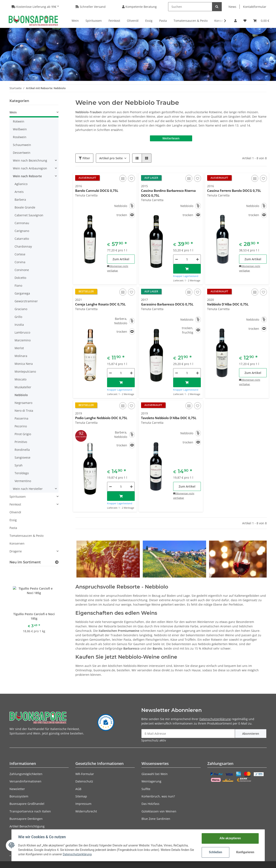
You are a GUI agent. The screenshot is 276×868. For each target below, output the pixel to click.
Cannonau (22, 223)
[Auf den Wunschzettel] (131, 178)
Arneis (19, 192)
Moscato (20, 379)
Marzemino (23, 340)
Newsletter (17, 789)
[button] (235, 21)
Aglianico (21, 184)
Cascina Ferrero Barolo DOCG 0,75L (234, 191)
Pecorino (21, 426)
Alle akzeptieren (230, 838)
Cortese (20, 254)
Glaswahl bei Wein (155, 774)
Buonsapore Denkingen (26, 819)
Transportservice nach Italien (30, 811)
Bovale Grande (25, 207)
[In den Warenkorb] (187, 269)
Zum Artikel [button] (121, 259)
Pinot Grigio (23, 434)
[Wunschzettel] (245, 21)
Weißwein (20, 129)
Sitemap (81, 796)
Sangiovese (22, 457)
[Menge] (187, 259)
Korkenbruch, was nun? (158, 796)
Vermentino (23, 481)
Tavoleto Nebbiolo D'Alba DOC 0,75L (169, 418)
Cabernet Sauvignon (29, 215)
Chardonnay (23, 246)
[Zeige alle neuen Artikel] (57, 562)
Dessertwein (22, 153)
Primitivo (21, 442)
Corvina (20, 262)
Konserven (17, 543)
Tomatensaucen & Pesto (27, 536)
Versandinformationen (25, 781)
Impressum (83, 804)
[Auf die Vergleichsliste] (123, 178)
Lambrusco (22, 332)
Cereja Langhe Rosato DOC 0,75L (100, 304)
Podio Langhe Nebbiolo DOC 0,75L (101, 418)
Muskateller (23, 387)
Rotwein (19, 121)
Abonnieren (251, 734)
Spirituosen (18, 497)
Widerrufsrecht (86, 811)
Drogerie (16, 551)
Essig (13, 520)
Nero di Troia (24, 411)
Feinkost (15, 504)
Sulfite (146, 789)
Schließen (215, 852)
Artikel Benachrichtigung (27, 826)
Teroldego (22, 473)
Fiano (18, 285)
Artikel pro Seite (111, 158)
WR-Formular (85, 774)
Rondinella (22, 450)
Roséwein (20, 137)
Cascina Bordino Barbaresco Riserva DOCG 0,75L (168, 193)
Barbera (20, 200)
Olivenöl (15, 512)
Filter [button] (84, 158)
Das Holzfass (150, 804)
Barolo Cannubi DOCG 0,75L (97, 191)
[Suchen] (190, 7)
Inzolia (19, 325)
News (232, 7)
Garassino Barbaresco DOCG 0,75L (167, 304)
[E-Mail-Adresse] (188, 734)
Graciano (21, 309)
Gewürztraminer (26, 301)
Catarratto (22, 239)
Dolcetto (20, 278)
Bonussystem (19, 796)
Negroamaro (23, 403)
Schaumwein (22, 145)
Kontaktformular (255, 7)
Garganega (22, 293)
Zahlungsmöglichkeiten (26, 774)
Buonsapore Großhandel (27, 804)
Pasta (13, 528)
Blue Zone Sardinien (156, 819)
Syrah (19, 465)
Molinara (21, 356)
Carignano (22, 231)
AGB (78, 789)
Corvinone (22, 270)
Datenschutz (84, 781)
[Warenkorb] (261, 21)
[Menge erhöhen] (197, 259)
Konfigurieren (245, 852)
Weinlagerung (151, 781)
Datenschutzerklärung (215, 719)
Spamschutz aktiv (154, 740)
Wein (13, 112)
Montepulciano (25, 371)
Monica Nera (24, 364)
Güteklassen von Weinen (159, 811)
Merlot (19, 348)
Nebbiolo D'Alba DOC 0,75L (228, 304)
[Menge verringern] (177, 259)
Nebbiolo (21, 395)
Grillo (18, 317)
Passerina (21, 418)
